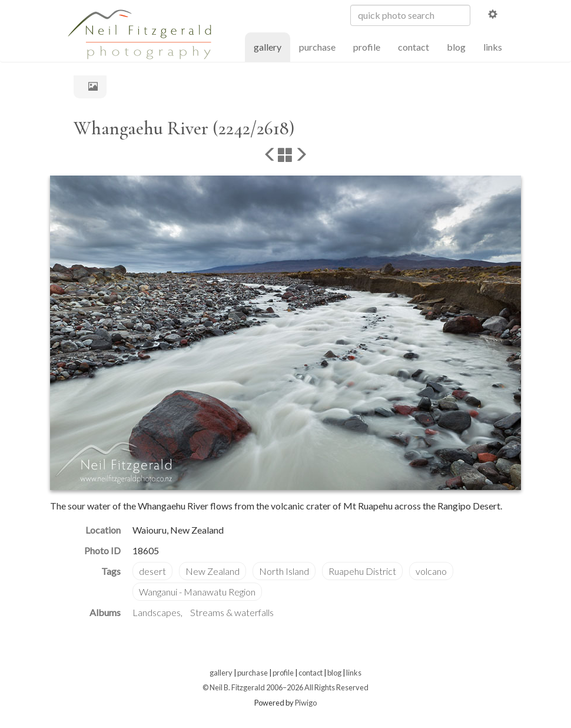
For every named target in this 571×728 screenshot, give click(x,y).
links (493, 47)
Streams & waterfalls (232, 612)
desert (152, 571)
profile (367, 47)
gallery (272, 46)
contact (414, 47)
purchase (317, 47)
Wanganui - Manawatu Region (197, 592)
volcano (431, 571)
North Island (284, 571)
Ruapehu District (362, 571)
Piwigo (306, 703)
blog (456, 47)
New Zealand (213, 571)
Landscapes (157, 612)
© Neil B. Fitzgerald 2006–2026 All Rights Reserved (285, 687)
